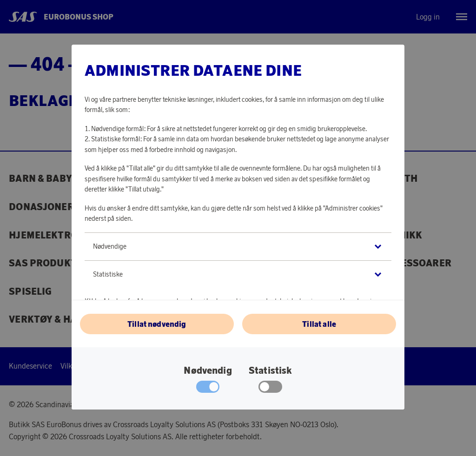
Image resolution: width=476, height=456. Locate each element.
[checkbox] (270, 389)
